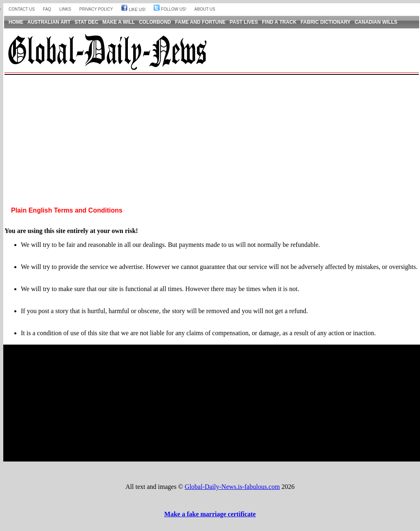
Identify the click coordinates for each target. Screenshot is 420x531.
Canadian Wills (376, 22)
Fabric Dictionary (326, 22)
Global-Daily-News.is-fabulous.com (232, 487)
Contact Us (22, 9)
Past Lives (244, 22)
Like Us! (133, 10)
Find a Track (279, 22)
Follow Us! (170, 9)
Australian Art (49, 22)
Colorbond (155, 22)
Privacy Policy (96, 9)
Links (65, 9)
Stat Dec (87, 22)
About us (205, 9)
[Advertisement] (212, 134)
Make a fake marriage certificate (210, 514)
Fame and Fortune (201, 22)
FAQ (47, 9)
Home (16, 22)
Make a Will (119, 22)
